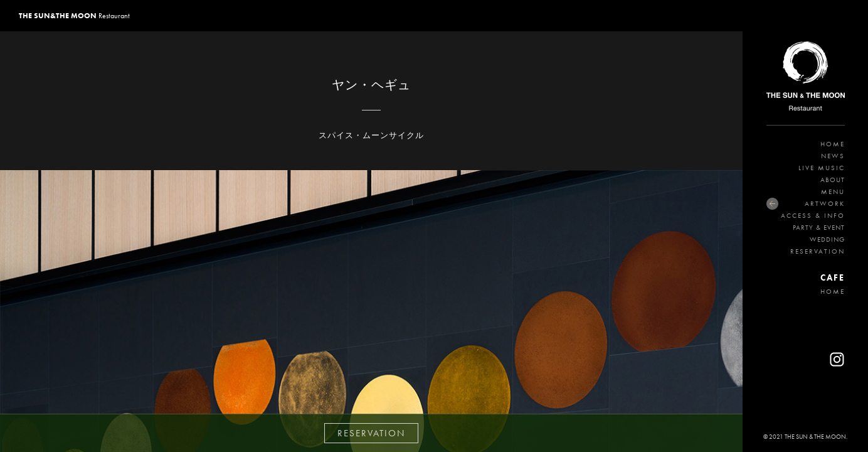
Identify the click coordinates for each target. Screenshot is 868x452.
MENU (833, 191)
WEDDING (827, 239)
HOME (833, 144)
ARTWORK (825, 203)
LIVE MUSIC (822, 168)
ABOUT (833, 180)
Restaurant (74, 16)
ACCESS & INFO (813, 215)
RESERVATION (818, 251)
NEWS (833, 156)
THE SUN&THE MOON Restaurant (806, 78)
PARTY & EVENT (819, 227)
